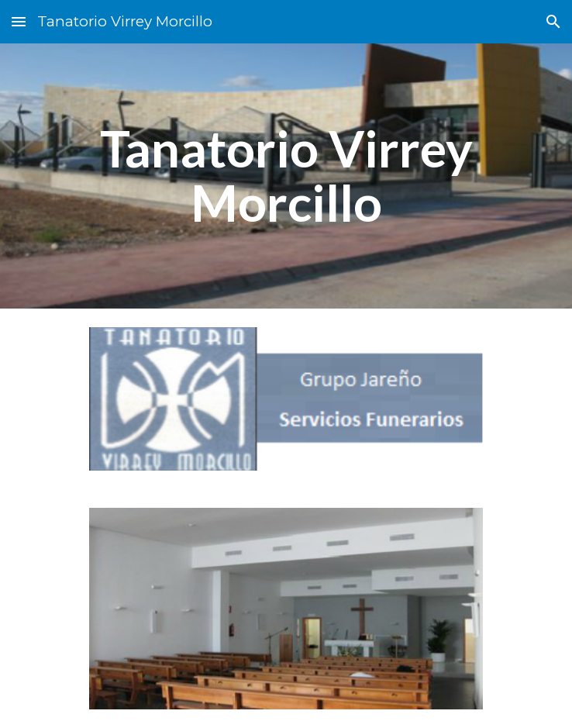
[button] (19, 21)
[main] (286, 176)
